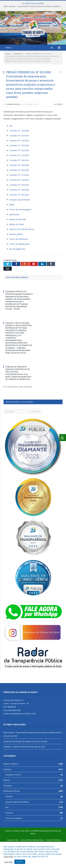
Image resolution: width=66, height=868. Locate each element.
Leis (7, 831)
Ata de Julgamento (17, 273)
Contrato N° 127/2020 (19, 179)
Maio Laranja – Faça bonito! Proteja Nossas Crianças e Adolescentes (34, 6)
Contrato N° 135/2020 (19, 219)
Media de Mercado (18, 243)
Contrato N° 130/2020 (19, 194)
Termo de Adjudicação (19, 268)
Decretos (9, 820)
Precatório (8, 810)
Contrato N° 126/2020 (19, 174)
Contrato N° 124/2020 (19, 164)
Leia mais (8, 856)
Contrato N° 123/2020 (19, 160)
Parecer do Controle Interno (22, 253)
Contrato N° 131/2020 (19, 199)
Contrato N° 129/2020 (19, 189)
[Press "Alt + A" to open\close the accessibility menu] (63, 438)
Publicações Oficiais (12, 815)
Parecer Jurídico (16, 258)
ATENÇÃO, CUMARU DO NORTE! (16, 771)
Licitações (58, 128)
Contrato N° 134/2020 (19, 214)
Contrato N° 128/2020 (19, 184)
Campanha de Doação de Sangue (18, 765)
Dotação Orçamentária (20, 224)
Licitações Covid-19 (13, 799)
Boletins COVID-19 (11, 788)
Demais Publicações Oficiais (17, 826)
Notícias (7, 804)
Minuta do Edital (16, 248)
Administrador (13, 128)
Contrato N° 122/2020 (19, 155)
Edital (12, 229)
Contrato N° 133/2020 (19, 209)
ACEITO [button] (20, 862)
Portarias (9, 837)
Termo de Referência (19, 263)
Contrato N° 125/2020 (19, 169)
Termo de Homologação (20, 233)
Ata (11, 150)
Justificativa (14, 238)
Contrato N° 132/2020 (19, 204)
